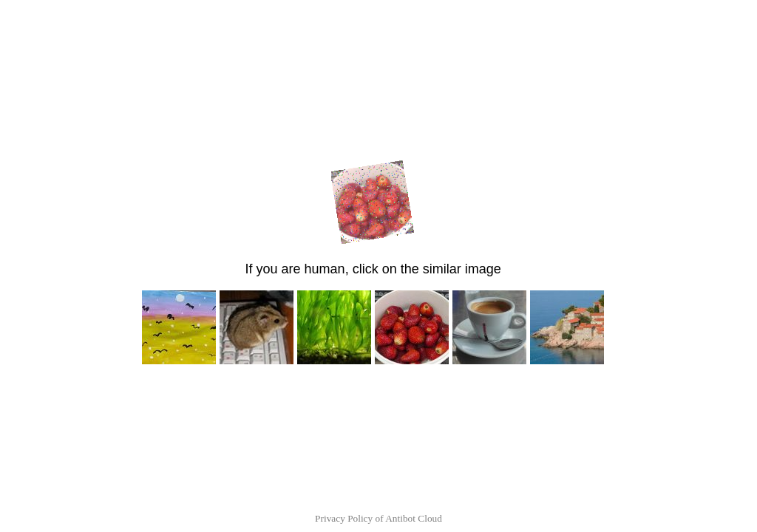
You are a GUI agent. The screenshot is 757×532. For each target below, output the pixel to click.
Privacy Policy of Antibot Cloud (378, 518)
